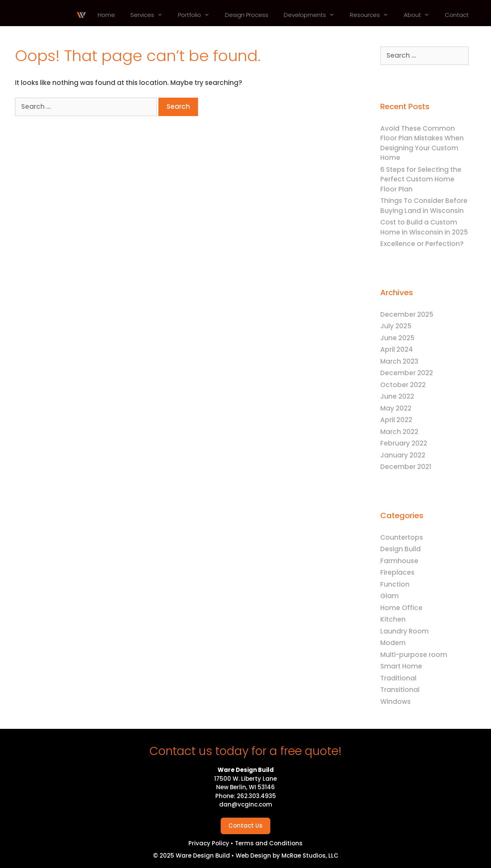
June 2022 (397, 396)
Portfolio (198, 15)
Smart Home (401, 666)
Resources (373, 15)
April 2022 (396, 420)
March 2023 (399, 361)
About (420, 15)
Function (395, 584)
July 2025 (396, 326)
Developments (313, 15)
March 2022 (399, 432)
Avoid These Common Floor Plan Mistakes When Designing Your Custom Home (422, 143)
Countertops (402, 537)
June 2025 (397, 338)
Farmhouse (399, 561)
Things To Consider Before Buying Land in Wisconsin (424, 206)
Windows (395, 702)
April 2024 (397, 349)
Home (106, 15)
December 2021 (406, 467)
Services (150, 15)
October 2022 (403, 385)
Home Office (401, 608)
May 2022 (396, 408)
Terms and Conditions (269, 843)
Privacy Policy (210, 843)
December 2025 (407, 314)
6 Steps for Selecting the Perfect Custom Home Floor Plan (421, 179)
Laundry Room (404, 631)
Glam (389, 596)
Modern (393, 643)
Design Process (247, 15)
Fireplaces (397, 572)
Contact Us (245, 826)
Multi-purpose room (414, 655)
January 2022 (403, 455)
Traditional (398, 678)
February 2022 (404, 443)
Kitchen (393, 619)
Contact (457, 15)
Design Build (400, 549)
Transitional (400, 690)
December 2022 (407, 373)
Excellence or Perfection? (422, 244)
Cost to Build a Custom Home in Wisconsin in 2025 (424, 227)
